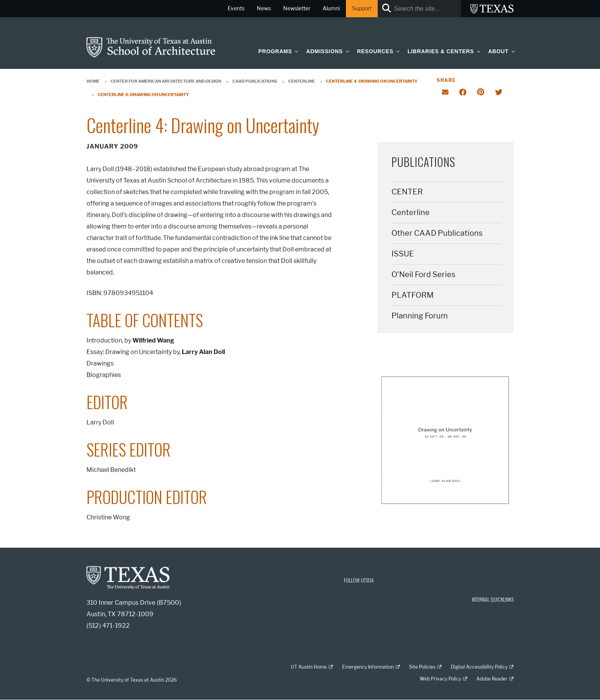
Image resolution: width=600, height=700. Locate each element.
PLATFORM (412, 295)
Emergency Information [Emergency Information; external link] (368, 667)
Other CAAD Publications (437, 233)
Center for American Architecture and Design (166, 81)
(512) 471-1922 (108, 626)
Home (93, 81)
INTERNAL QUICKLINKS (493, 599)
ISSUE (403, 254)
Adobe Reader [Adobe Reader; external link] (492, 679)
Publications (423, 162)
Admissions (324, 51)
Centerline (302, 81)
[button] (295, 51)
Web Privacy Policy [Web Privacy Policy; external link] (440, 679)
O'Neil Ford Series (423, 274)
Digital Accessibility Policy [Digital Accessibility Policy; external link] (479, 667)
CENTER (407, 192)
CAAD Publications (255, 81)
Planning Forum (420, 316)
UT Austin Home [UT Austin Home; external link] (309, 667)
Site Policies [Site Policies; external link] (422, 667)
